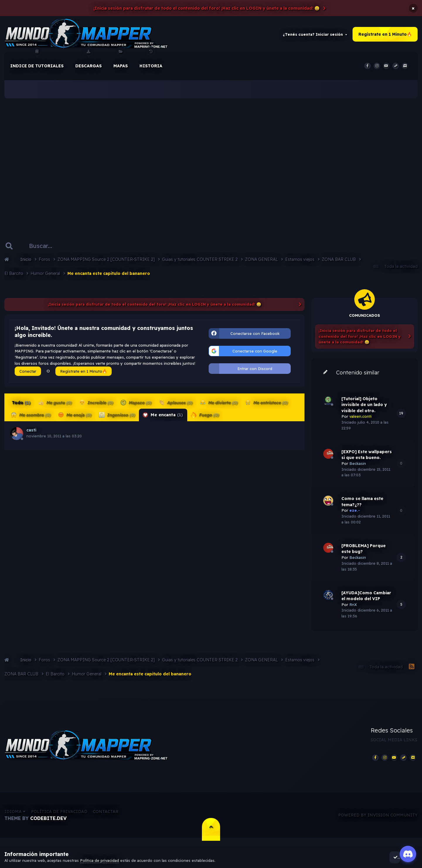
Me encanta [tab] (162, 419)
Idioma (15, 819)
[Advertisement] (211, 164)
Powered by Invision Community (378, 822)
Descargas (89, 64)
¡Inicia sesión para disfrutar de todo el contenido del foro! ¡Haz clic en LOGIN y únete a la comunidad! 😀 (206, 8)
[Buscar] (49, 250)
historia (151, 64)
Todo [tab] (21, 407)
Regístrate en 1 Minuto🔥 (385, 36)
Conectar (28, 375)
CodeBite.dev (48, 825)
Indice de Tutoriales (37, 64)
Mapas (121, 64)
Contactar (106, 819)
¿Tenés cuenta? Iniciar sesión (315, 36)
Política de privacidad (59, 819)
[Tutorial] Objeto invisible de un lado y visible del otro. (364, 409)
